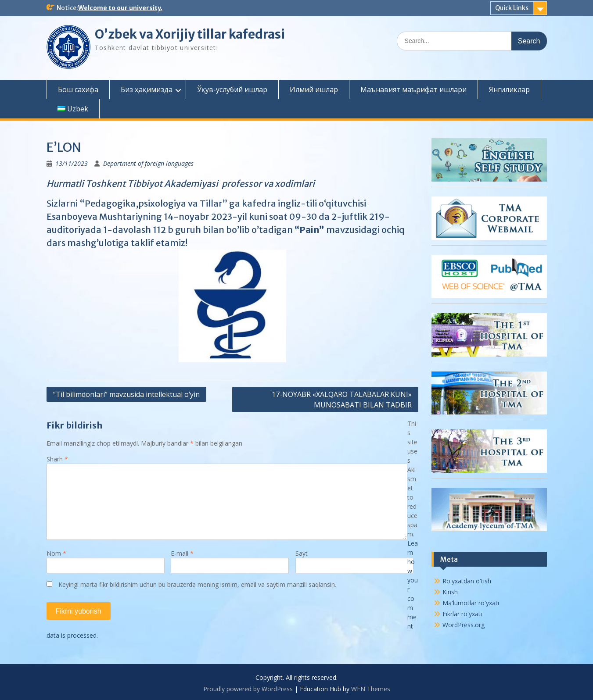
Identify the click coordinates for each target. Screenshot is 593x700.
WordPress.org (464, 625)
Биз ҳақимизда (147, 89)
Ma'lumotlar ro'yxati (471, 603)
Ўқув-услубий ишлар (232, 89)
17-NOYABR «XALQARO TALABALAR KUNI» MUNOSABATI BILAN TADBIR (342, 400)
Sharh (57, 459)
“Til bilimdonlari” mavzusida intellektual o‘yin (126, 394)
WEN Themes (371, 689)
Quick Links (512, 8)
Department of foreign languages (148, 163)
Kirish (450, 592)
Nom (56, 553)
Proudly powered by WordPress (248, 689)
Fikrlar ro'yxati (462, 614)
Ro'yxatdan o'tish (467, 581)
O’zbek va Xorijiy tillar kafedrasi (190, 34)
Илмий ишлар (314, 89)
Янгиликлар (509, 89)
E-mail (182, 553)
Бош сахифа (78, 89)
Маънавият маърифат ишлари (413, 89)
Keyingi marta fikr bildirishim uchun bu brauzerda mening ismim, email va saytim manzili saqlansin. (197, 584)
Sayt (302, 553)
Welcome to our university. (120, 8)
